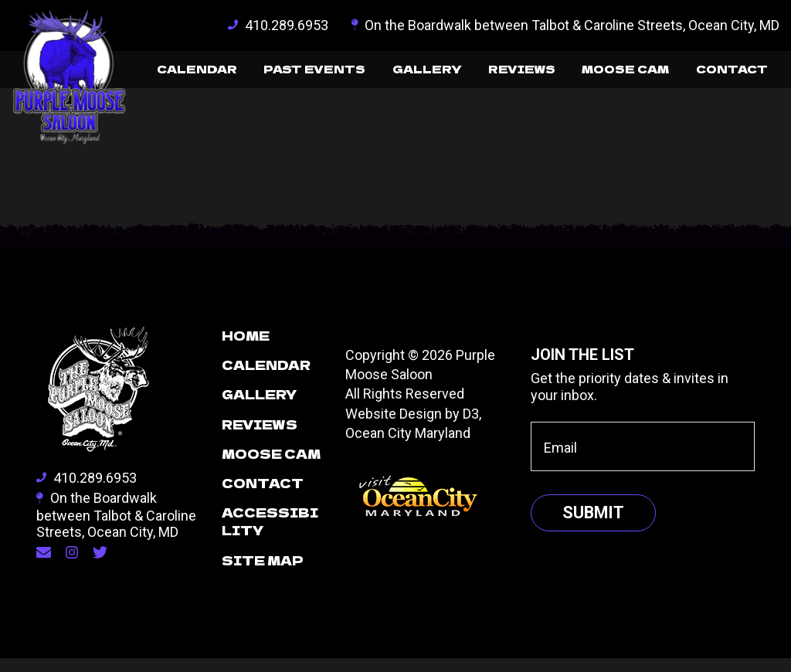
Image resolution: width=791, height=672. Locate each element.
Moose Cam (599, 74)
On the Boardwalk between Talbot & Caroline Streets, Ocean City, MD (566, 25)
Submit (593, 526)
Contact (723, 74)
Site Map (263, 574)
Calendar (104, 74)
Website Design (394, 428)
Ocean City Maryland (408, 447)
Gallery (368, 74)
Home (246, 349)
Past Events (239, 74)
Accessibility (270, 535)
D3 (471, 428)
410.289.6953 (278, 25)
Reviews (477, 74)
